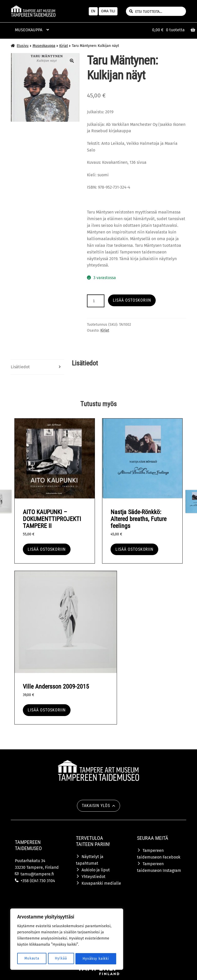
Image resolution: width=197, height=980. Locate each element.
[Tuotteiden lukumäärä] (96, 301)
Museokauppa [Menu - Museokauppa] (29, 30)
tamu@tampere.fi (37, 874)
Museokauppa (44, 46)
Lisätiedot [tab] (20, 367)
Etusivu (23, 46)
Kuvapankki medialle (101, 883)
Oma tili (108, 11)
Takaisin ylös (96, 806)
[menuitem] (93, 11)
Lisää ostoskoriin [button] (47, 549)
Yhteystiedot (93, 877)
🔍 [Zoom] (72, 61)
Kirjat (64, 46)
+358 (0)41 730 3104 (38, 881)
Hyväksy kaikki (96, 959)
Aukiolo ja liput (96, 870)
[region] (67, 940)
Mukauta (32, 959)
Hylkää (61, 959)
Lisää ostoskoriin (132, 300)
